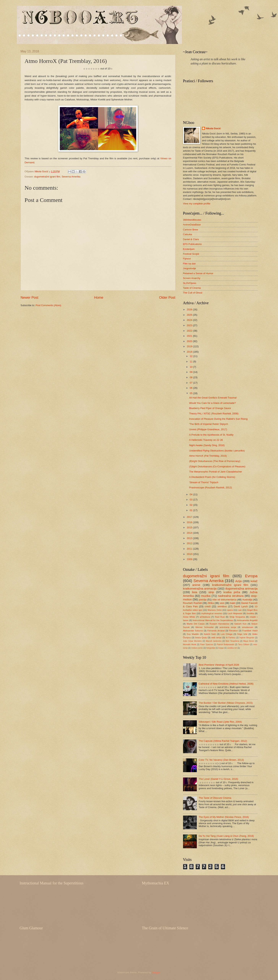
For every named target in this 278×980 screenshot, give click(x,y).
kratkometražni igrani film (230, 585)
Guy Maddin (193, 634)
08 (191, 377)
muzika (206, 596)
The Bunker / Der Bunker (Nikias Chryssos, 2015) (226, 703)
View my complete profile (197, 204)
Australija (247, 600)
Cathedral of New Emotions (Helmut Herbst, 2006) (226, 684)
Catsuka (188, 234)
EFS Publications (192, 244)
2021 (190, 336)
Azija (238, 581)
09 (191, 372)
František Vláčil (250, 631)
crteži (208, 606)
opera (230, 610)
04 (191, 494)
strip (211, 592)
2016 (190, 522)
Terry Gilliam (244, 645)
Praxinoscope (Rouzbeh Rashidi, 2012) (211, 488)
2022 (190, 331)
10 (191, 367)
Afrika (211, 603)
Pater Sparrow (206, 645)
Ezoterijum (189, 249)
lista (195, 592)
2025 (190, 315)
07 (191, 383)
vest (222, 603)
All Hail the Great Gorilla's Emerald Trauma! (213, 398)
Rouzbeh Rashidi (192, 603)
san (240, 610)
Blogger (156, 972)
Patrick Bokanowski (225, 645)
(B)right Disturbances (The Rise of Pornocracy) (215, 461)
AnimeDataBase (192, 225)
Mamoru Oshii (215, 610)
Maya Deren (249, 641)
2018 (190, 352)
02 (191, 505)
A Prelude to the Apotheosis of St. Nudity (211, 435)
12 (191, 356)
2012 (190, 543)
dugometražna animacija (241, 588)
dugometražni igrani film (47, 177)
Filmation (233, 631)
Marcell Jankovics (214, 641)
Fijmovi (187, 259)
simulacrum (248, 627)
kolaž (254, 581)
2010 (190, 554)
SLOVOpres (190, 283)
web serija (216, 638)
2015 (190, 527)
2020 (190, 341)
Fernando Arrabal (216, 631)
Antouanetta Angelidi (247, 620)
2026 (190, 309)
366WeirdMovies (192, 220)
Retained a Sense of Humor (198, 273)
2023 (190, 325)
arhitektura (205, 617)
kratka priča (232, 592)
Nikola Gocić (213, 128)
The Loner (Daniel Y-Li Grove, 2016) (218, 779)
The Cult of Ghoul (193, 293)
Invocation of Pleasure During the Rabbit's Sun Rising (218, 419)
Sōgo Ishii (242, 634)
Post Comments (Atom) (48, 305)
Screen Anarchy (192, 278)
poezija (203, 600)
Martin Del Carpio (196, 624)
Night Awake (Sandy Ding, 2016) (207, 445)
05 (191, 393)
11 (191, 362)
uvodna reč (232, 648)
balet (233, 603)
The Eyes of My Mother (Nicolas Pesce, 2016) (224, 817)
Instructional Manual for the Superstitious (213, 620)
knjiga (221, 648)
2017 (190, 517)
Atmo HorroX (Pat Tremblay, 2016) (208, 456)
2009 (190, 559)
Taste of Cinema (192, 288)
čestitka (250, 613)
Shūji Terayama (237, 617)
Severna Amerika (71, 177)
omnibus (222, 606)
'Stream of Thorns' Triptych (204, 482)
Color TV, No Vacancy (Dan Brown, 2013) (221, 760)
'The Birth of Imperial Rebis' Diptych (209, 424)
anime (196, 585)
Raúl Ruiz (220, 617)
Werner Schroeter (205, 627)
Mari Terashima (233, 641)
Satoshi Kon (240, 624)
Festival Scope (191, 254)
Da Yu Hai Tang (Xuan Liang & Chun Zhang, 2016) (226, 836)
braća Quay (201, 638)
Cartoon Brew (191, 230)
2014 (190, 533)
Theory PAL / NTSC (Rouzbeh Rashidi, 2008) (214, 414)
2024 (190, 320)
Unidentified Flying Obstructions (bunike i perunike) (217, 451)
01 (191, 510)
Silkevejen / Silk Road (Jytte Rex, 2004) (220, 722)
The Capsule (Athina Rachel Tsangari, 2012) (223, 741)
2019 (190, 346)
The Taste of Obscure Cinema (215, 798)
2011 (190, 549)
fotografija (211, 648)
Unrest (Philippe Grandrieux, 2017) (208, 429)
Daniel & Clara (191, 239)
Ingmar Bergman (247, 638)
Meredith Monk (190, 645)
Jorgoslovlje (190, 268)
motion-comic (197, 648)
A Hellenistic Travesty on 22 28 (206, 440)
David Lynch (241, 606)
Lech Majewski (235, 613)
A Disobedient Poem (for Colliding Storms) (212, 477)
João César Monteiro (192, 641)
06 (191, 388)
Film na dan (189, 264)
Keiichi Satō (210, 634)
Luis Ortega (227, 634)
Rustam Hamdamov (219, 624)
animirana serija (228, 627)
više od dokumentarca (224, 600)
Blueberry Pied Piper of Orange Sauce (210, 408)
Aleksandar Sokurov (193, 631)
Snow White (189, 617)
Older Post (167, 298)
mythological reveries (212, 613)
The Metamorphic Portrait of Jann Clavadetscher (216, 472)
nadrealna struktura (231, 596)
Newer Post (30, 298)
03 (191, 500)
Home (99, 298)
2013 (190, 538)
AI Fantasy (231, 638)
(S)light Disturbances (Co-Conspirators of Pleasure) (217, 466)
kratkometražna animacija (200, 588)
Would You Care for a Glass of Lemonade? (213, 403)
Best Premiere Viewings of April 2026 (219, 665)
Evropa (251, 576)
